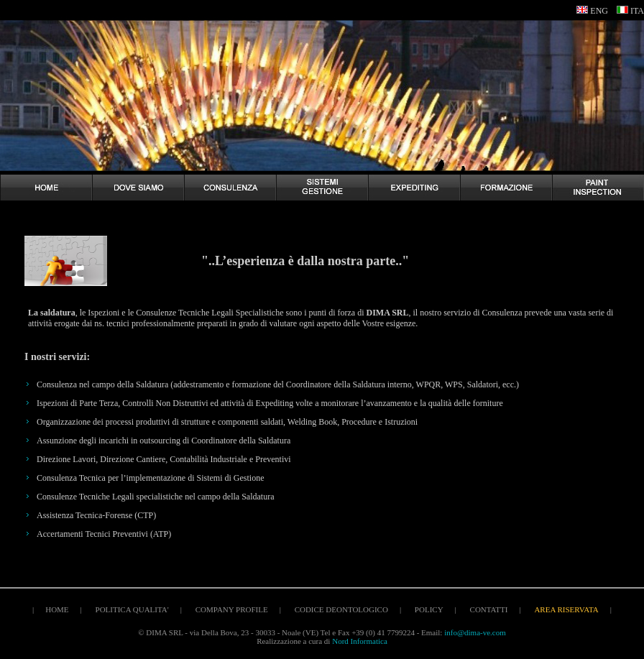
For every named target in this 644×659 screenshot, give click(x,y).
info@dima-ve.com (475, 632)
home (57, 609)
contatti (489, 609)
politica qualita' (132, 609)
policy (429, 609)
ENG (599, 11)
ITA (637, 11)
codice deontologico (341, 609)
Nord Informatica (360, 641)
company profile (232, 609)
